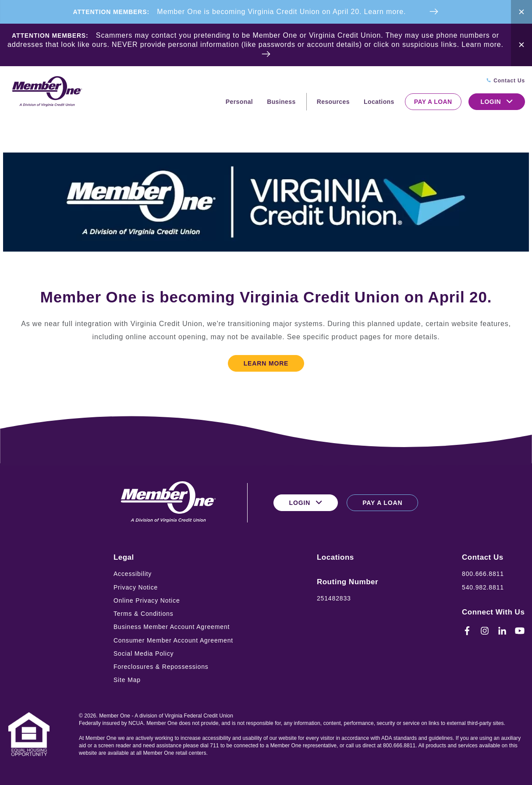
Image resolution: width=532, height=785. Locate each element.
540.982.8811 (483, 587)
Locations (379, 102)
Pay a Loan (433, 102)
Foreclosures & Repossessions (161, 667)
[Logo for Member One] (46, 92)
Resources (333, 102)
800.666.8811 (483, 574)
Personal (239, 102)
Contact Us (483, 557)
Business (281, 102)
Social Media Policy (144, 654)
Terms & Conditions (144, 614)
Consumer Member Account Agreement (173, 640)
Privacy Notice (136, 587)
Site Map (127, 680)
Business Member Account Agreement (172, 627)
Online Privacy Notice (147, 600)
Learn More (266, 363)
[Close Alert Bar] (521, 12)
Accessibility (133, 574)
